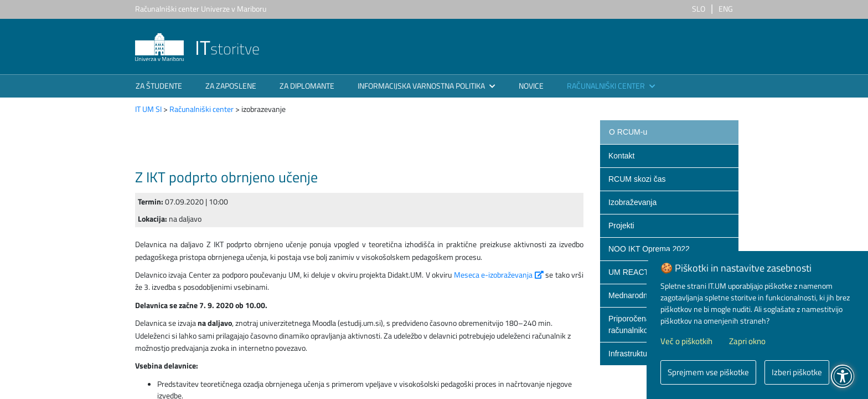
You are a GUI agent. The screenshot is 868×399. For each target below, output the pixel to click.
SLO (699, 9)
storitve (197, 48)
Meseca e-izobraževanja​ (500, 275)
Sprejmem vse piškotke (708, 372)
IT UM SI (148, 109)
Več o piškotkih (686, 341)
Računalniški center (201, 109)
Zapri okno (747, 341)
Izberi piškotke (797, 372)
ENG (726, 9)
